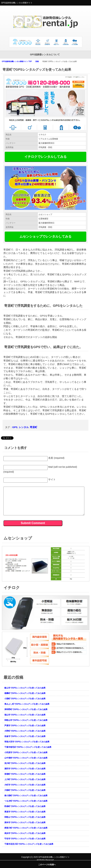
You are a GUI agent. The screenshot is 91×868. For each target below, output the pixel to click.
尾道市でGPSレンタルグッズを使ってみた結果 (25, 812)
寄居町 (34, 427)
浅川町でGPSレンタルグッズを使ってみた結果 (25, 763)
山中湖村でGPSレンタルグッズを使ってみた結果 (26, 758)
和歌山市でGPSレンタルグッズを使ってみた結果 (26, 720)
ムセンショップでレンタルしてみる (45, 236)
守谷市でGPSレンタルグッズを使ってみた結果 (25, 839)
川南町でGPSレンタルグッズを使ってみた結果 (25, 790)
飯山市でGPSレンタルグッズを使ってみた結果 (25, 688)
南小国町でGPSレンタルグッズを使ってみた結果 (26, 796)
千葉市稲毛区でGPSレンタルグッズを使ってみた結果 (28, 747)
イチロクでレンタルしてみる (45, 157)
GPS (15, 427)
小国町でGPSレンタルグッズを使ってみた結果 (25, 699)
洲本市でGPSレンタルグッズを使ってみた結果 (25, 822)
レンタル (24, 427)
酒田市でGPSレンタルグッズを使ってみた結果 (25, 769)
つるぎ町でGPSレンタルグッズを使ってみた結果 (26, 801)
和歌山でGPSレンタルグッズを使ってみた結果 (25, 817)
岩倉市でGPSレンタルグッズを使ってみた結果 (25, 736)
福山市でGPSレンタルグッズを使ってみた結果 (25, 715)
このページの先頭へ (47, 865)
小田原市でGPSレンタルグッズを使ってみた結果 (26, 752)
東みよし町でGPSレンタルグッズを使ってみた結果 (27, 704)
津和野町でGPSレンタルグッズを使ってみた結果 (26, 709)
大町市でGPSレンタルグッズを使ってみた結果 (25, 785)
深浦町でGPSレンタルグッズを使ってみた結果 (25, 774)
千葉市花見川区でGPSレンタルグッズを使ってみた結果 (29, 844)
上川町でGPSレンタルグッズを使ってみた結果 (25, 779)
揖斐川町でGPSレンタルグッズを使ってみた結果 (26, 828)
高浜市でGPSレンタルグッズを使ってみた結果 (25, 833)
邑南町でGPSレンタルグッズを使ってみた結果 (25, 806)
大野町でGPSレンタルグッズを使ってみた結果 (25, 731)
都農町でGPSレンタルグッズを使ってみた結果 (25, 693)
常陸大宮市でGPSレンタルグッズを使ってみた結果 (27, 742)
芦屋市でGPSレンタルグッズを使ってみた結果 (25, 726)
